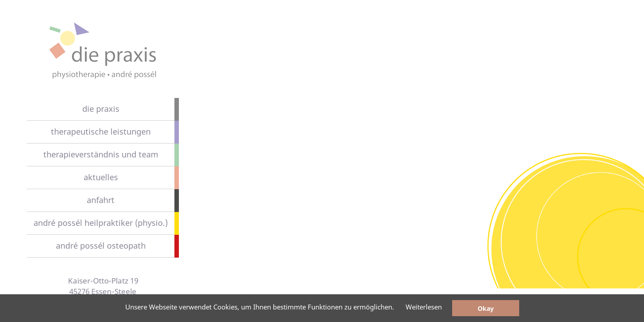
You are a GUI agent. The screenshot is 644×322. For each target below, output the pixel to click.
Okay (486, 308)
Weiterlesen (424, 307)
